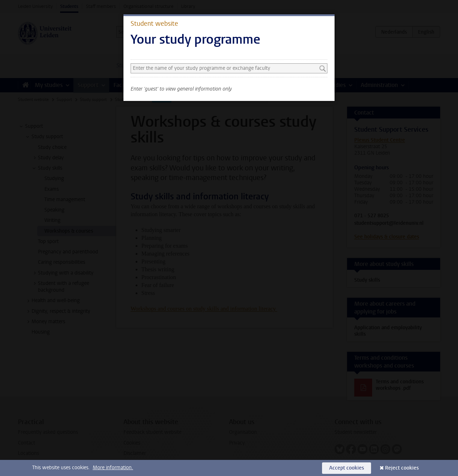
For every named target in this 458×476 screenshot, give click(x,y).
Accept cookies (347, 468)
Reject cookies (402, 468)
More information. (113, 468)
